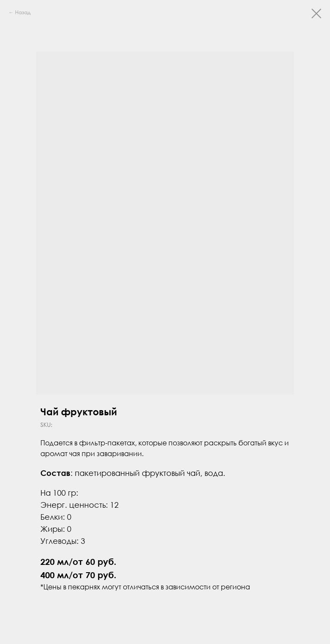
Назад (23, 12)
